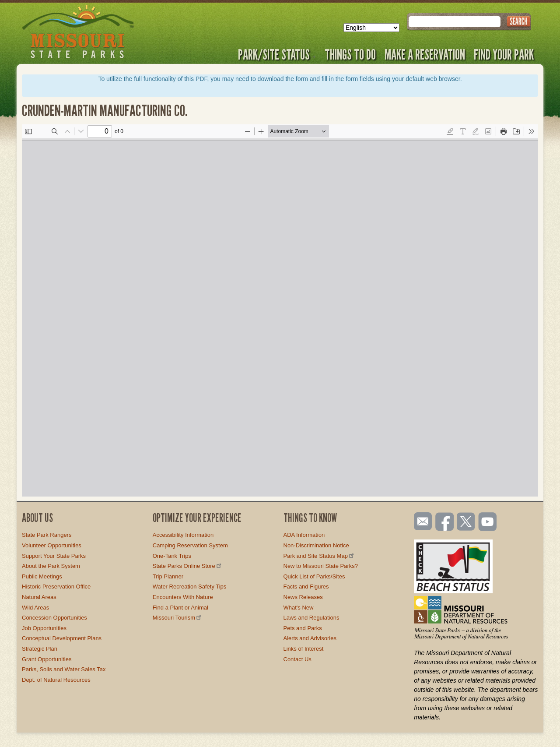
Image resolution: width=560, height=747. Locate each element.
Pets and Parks (303, 628)
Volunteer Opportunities (52, 545)
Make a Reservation (425, 54)
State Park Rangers (47, 535)
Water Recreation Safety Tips (190, 587)
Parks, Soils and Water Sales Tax (64, 669)
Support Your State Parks (54, 556)
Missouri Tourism (178, 618)
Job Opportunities (44, 628)
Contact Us (297, 659)
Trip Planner (168, 576)
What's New (299, 608)
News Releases (303, 597)
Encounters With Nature (183, 597)
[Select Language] (371, 28)
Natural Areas (39, 597)
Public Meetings (42, 576)
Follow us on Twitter (465, 522)
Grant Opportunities (47, 659)
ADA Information (304, 535)
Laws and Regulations (311, 618)
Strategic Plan (40, 649)
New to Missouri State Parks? (321, 566)
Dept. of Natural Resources (56, 680)
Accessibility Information (183, 535)
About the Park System (51, 566)
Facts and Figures (306, 587)
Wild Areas (35, 608)
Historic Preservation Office (56, 587)
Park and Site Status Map (319, 556)
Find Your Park (504, 54)
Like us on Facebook (445, 522)
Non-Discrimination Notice (316, 545)
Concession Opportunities (54, 618)
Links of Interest (304, 649)
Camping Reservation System (190, 545)
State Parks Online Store (188, 566)
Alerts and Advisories (310, 638)
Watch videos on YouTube (488, 522)
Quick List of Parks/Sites (314, 576)
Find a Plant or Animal (180, 608)
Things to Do (350, 54)
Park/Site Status (277, 54)
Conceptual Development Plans (62, 638)
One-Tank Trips (172, 556)
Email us (421, 521)
